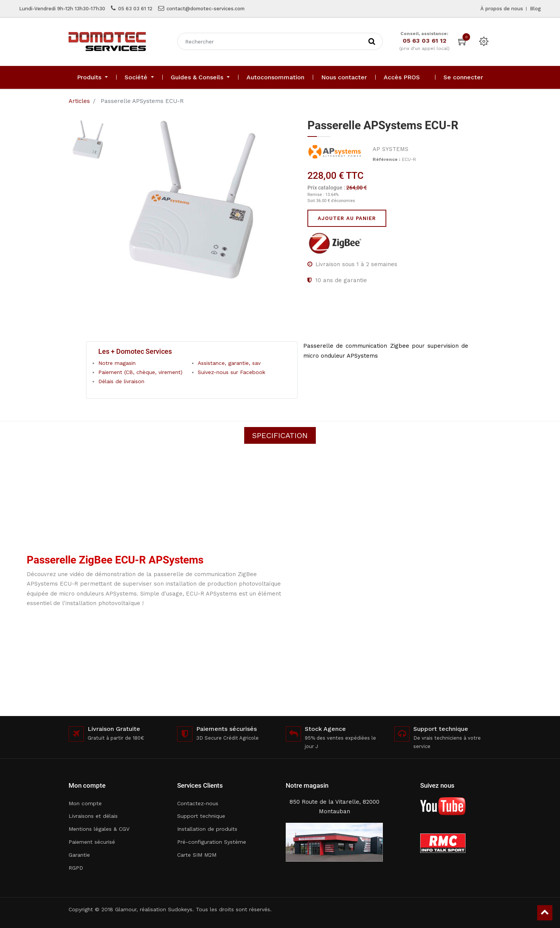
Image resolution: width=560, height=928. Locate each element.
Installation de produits (207, 829)
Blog (535, 9)
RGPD (76, 868)
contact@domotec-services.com (206, 9)
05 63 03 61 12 (135, 9)
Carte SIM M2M (197, 855)
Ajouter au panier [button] (347, 218)
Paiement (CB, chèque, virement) (140, 372)
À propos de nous (502, 9)
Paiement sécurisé (92, 842)
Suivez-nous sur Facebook (231, 372)
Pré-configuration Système (212, 842)
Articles (79, 101)
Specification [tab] (280, 435)
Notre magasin (117, 363)
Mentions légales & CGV (99, 829)
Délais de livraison (121, 381)
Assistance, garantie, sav (229, 363)
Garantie (79, 855)
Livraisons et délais (93, 816)
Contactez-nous (198, 803)
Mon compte (85, 803)
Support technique (201, 816)
